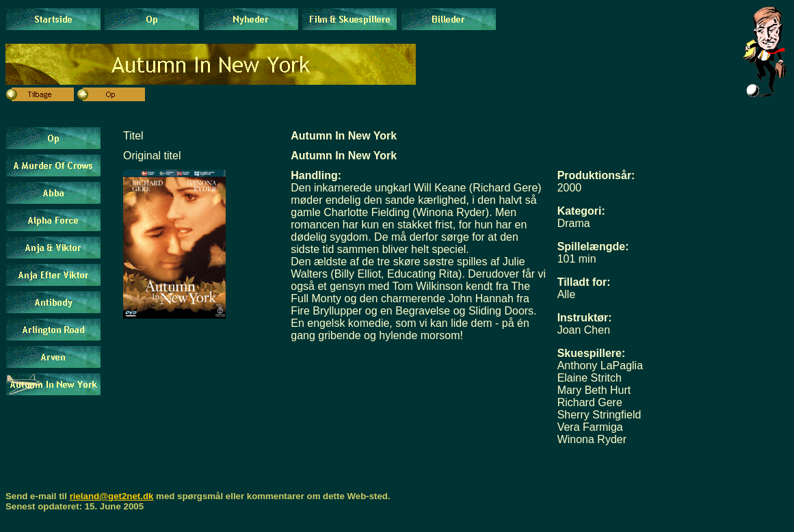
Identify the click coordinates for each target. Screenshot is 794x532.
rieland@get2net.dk (112, 496)
